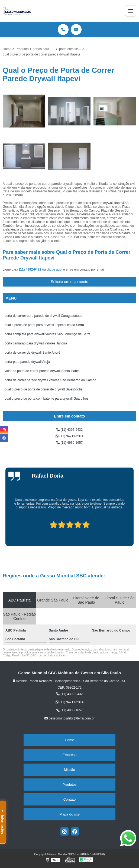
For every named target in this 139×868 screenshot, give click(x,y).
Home (69, 740)
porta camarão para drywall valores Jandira (36, 343)
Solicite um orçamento (69, 282)
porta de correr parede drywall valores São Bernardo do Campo (50, 380)
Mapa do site (69, 814)
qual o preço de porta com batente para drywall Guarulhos (47, 399)
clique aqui (54, 269)
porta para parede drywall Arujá (27, 362)
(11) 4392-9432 (30, 269)
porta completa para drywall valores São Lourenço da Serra (48, 334)
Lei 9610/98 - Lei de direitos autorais (44, 655)
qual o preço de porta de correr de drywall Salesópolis (43, 389)
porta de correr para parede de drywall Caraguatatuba (43, 316)
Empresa (69, 755)
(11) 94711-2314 (69, 436)
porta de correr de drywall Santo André (32, 353)
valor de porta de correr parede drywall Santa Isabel (42, 371)
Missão (69, 770)
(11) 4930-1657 (69, 443)
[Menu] (131, 11)
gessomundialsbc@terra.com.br (69, 718)
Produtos (69, 785)
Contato (70, 799)
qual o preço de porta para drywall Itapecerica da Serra (44, 325)
